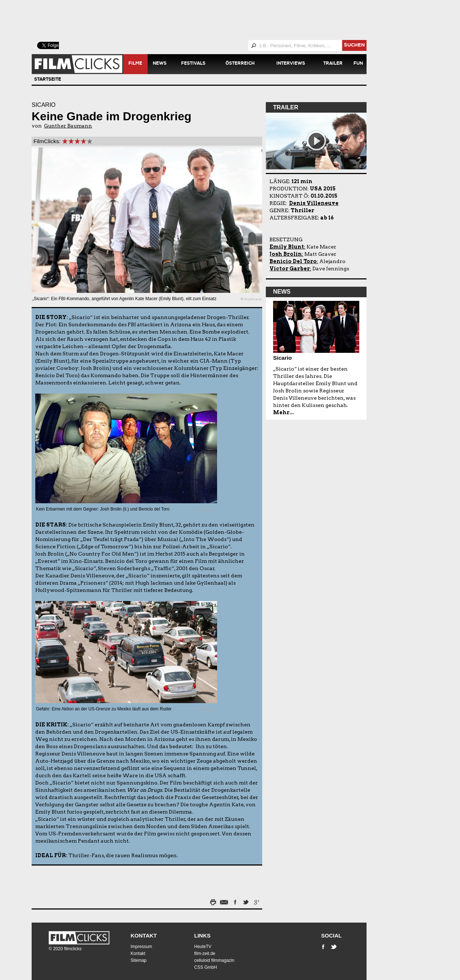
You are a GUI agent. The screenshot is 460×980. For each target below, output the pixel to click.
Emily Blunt (287, 247)
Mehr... (283, 412)
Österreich (240, 64)
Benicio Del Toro (293, 261)
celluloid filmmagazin (214, 960)
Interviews (291, 64)
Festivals (193, 64)
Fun (358, 64)
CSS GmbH (206, 967)
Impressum (141, 947)
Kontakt (144, 935)
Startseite (48, 80)
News (160, 64)
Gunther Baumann (68, 126)
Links (202, 935)
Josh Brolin (286, 254)
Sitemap (139, 960)
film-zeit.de (205, 953)
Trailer (333, 64)
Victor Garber (290, 269)
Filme (135, 64)
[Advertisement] (208, 20)
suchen (354, 46)
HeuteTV (203, 947)
